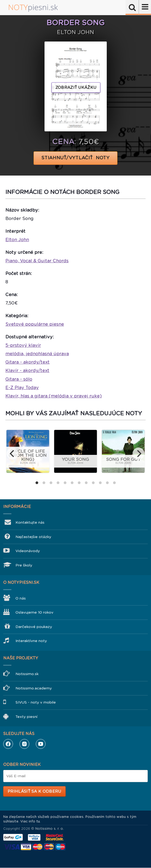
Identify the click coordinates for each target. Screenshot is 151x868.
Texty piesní (26, 717)
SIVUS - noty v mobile (36, 702)
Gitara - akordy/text (28, 362)
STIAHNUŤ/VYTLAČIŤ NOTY (75, 158)
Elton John (17, 240)
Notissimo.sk (27, 674)
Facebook (8, 744)
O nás (21, 598)
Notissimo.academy (34, 688)
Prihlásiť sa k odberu (34, 791)
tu (38, 821)
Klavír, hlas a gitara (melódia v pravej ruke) (54, 396)
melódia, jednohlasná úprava (37, 354)
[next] (139, 454)
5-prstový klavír (23, 345)
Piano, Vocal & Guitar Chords (37, 261)
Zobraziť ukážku (76, 88)
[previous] (12, 454)
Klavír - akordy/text (27, 370)
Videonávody (28, 551)
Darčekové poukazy (34, 627)
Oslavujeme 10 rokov (34, 612)
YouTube (41, 744)
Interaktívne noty (31, 641)
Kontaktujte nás (30, 522)
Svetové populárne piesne (35, 324)
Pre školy (24, 565)
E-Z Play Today (22, 388)
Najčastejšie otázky (33, 537)
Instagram (24, 744)
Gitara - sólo (19, 379)
